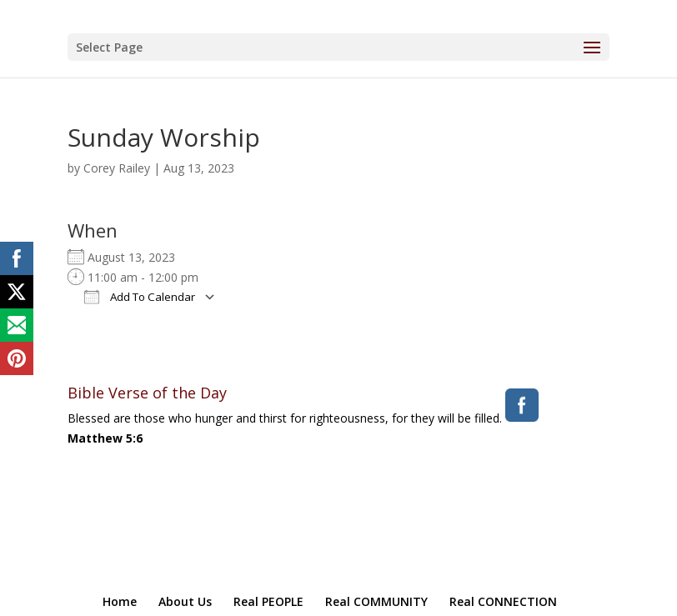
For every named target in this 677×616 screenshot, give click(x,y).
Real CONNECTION (503, 601)
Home (120, 601)
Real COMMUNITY (376, 601)
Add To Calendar (140, 297)
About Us (185, 601)
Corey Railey (117, 168)
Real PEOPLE (268, 601)
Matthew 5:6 (105, 438)
